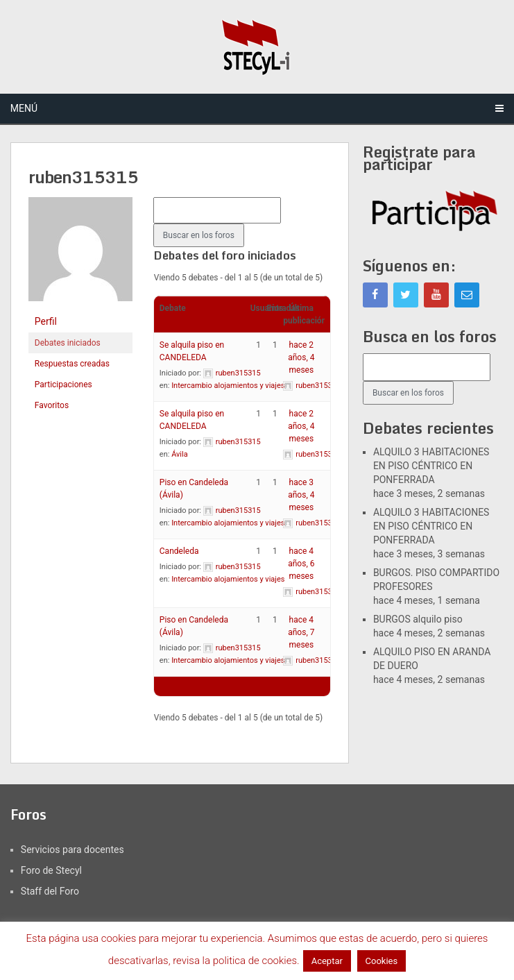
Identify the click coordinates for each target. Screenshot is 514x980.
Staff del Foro (50, 891)
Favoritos (52, 405)
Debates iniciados (68, 343)
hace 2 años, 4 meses (301, 357)
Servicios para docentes (72, 850)
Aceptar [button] (327, 961)
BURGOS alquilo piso (418, 619)
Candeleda (179, 551)
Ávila (180, 454)
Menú (24, 108)
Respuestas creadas (72, 364)
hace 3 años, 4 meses (301, 495)
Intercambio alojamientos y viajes (228, 386)
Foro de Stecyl (51, 870)
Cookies (382, 961)
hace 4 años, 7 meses (301, 632)
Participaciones (63, 385)
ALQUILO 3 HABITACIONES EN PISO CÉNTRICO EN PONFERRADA (431, 466)
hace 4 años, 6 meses (301, 564)
